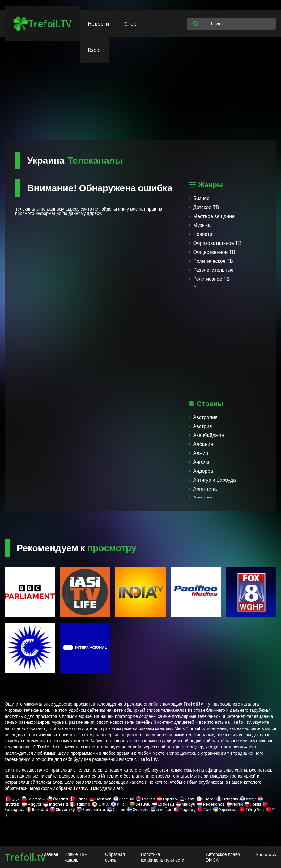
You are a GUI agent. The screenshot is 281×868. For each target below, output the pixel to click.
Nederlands (211, 804)
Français (227, 799)
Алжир (201, 453)
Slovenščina (91, 809)
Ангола (201, 462)
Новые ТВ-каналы (76, 857)
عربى (13, 799)
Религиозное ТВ (212, 279)
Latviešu (163, 804)
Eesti (187, 799)
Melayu (186, 804)
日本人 (101, 804)
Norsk (235, 804)
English (146, 799)
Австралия (205, 417)
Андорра (203, 471)
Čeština (58, 799)
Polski (253, 804)
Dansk (79, 799)
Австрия (203, 426)
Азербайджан (209, 435)
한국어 (119, 804)
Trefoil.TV (43, 24)
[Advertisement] (140, 91)
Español (167, 799)
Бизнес (201, 198)
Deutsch (100, 799)
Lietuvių (140, 804)
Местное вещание (214, 216)
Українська (226, 809)
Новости (98, 24)
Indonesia (56, 804)
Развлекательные (213, 270)
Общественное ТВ (214, 252)
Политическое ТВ (213, 261)
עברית (248, 799)
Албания (203, 444)
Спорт (132, 24)
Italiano (80, 804)
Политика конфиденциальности (163, 857)
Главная (50, 854)
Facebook (266, 854)
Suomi (206, 799)
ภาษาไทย (161, 809)
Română (37, 809)
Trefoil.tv (25, 857)
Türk (204, 809)
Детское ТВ (206, 207)
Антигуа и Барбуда (215, 480)
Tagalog (185, 809)
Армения (203, 498)
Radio (94, 50)
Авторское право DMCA (223, 857)
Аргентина (205, 489)
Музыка (202, 225)
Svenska (138, 809)
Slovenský (62, 809)
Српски (116, 809)
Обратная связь (115, 857)
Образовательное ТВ (217, 243)
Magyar (32, 804)
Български (34, 799)
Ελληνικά (124, 799)
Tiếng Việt (252, 809)
